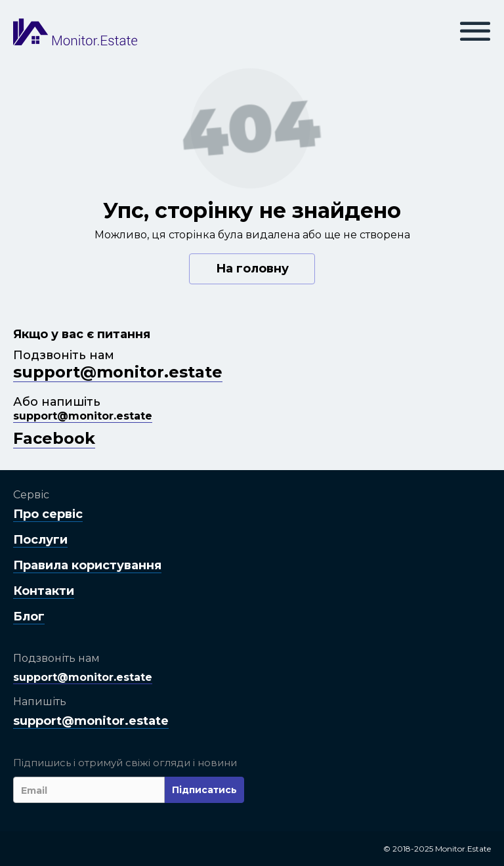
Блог (29, 617)
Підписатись (204, 790)
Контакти (44, 591)
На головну (252, 269)
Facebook (54, 438)
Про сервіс (48, 514)
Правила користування (87, 565)
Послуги (40, 540)
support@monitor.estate (118, 372)
